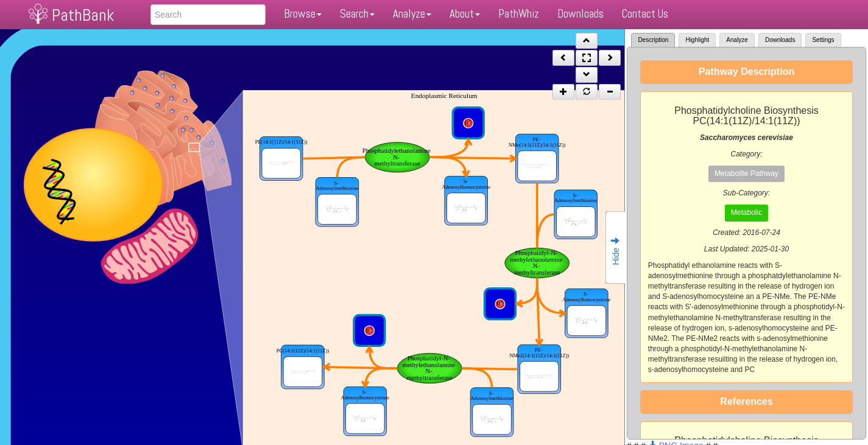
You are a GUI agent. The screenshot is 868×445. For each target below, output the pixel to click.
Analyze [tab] (737, 40)
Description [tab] (653, 40)
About (465, 14)
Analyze (412, 14)
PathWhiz (519, 14)
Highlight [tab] (697, 40)
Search (357, 14)
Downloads (580, 14)
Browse (303, 14)
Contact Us (645, 14)
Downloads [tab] (780, 40)
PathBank (83, 15)
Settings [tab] (823, 40)
